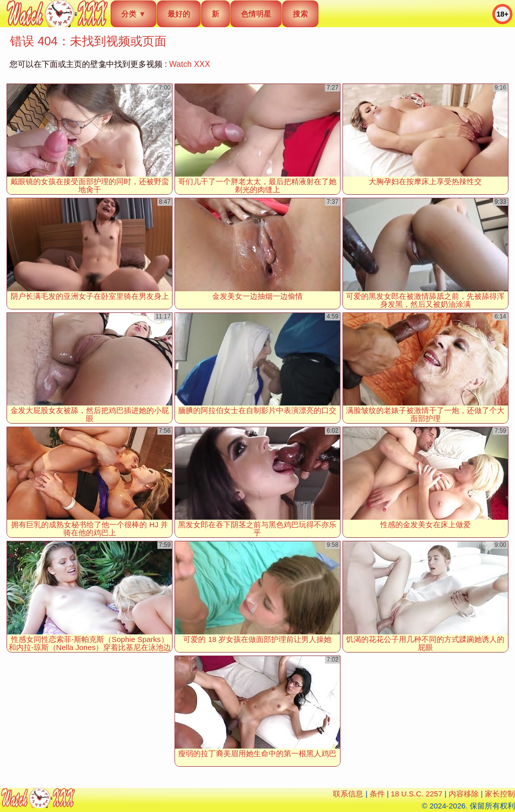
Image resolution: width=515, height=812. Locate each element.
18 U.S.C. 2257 (417, 794)
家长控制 (500, 794)
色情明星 (256, 14)
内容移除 (464, 794)
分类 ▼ (134, 14)
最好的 (179, 14)
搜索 (300, 14)
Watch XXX (189, 64)
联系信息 (348, 794)
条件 (377, 794)
